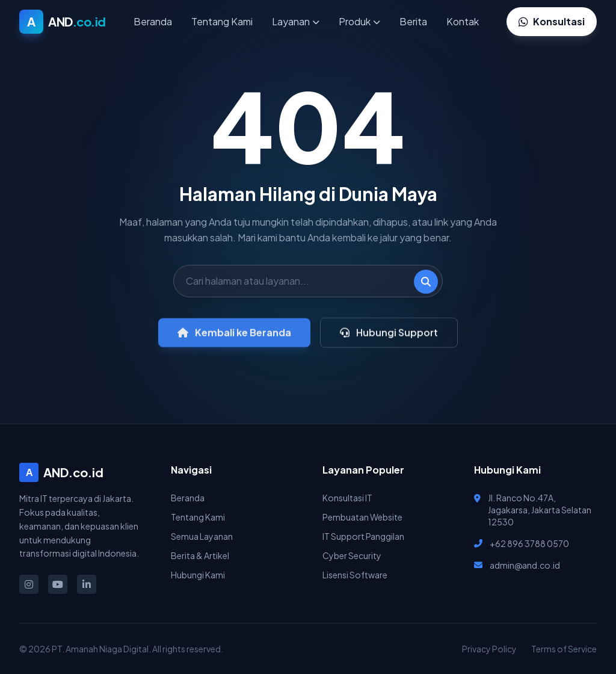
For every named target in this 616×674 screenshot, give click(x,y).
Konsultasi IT (347, 498)
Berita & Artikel (200, 555)
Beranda (153, 21)
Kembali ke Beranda (234, 338)
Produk (359, 21)
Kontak (463, 21)
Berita (413, 21)
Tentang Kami (222, 21)
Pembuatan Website (362, 517)
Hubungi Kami (198, 575)
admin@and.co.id (525, 565)
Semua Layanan (202, 536)
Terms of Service (564, 649)
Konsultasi (552, 22)
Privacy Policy (489, 649)
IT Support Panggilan (363, 536)
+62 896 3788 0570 (529, 543)
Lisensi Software (355, 575)
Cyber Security (352, 555)
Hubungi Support (389, 338)
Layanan (296, 21)
